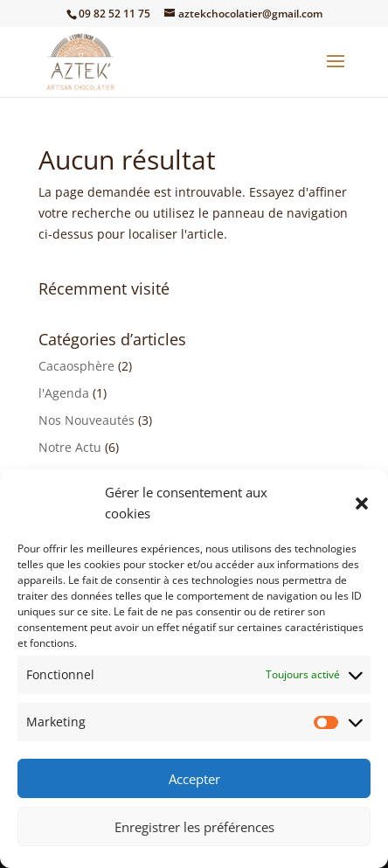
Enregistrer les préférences (194, 827)
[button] (362, 503)
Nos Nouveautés (87, 420)
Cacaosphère (76, 366)
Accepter (194, 779)
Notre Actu (70, 447)
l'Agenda (64, 393)
